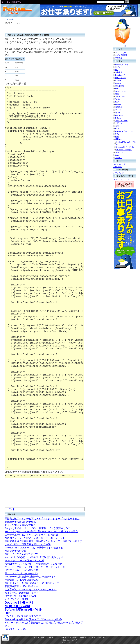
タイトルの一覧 (120, 164)
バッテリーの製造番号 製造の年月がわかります (30, 577)
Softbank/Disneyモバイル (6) (126, 143)
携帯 (12, 19)
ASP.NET (119, 80)
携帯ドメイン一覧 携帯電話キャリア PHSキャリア (32, 583)
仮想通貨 (119, 72)
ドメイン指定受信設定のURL (20, 525)
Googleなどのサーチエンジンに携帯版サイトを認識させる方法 (39, 528)
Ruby (117, 102)
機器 (117, 94)
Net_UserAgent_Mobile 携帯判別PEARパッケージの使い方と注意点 (41, 532)
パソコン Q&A (121, 52)
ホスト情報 (120, 86)
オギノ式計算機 (121, 55)
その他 (118, 113)
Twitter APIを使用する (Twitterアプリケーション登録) (33, 619)
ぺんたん (74, 640)
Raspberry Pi (120, 75)
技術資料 (119, 107)
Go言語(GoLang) (122, 64)
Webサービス (121, 91)
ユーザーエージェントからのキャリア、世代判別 (31, 535)
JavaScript (119, 152)
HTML (118, 129)
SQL (117, 134)
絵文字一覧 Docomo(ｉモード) (22, 593)
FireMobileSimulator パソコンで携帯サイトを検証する (34, 548)
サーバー (119, 110)
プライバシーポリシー (122, 179)
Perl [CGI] (119, 115)
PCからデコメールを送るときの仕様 (24, 561)
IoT (117, 70)
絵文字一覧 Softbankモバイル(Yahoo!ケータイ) (31, 590)
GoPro (118, 67)
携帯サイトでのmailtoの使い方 (21, 554)
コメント (10, 509)
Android (118, 83)
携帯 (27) (119, 139)
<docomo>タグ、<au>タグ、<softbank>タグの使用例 (34, 564)
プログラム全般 (121, 121)
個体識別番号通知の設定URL (20, 522)
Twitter (118, 99)
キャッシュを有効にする (11, 2)
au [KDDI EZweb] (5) (124, 150)
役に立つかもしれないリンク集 (21, 570)
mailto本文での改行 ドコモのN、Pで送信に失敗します (34, 557)
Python (118, 118)
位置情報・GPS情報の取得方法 (22, 580)
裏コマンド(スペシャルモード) (21, 573)
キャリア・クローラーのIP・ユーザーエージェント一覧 (35, 567)
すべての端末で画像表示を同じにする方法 (28, 544)
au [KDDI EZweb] (17, 606)
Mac (117, 88)
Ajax (117, 126)
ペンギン (119, 158)
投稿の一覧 (118, 167)
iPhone (118, 104)
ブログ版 (119, 58)
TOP (6, 19)
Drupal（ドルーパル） (17, 629)
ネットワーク (121, 96)
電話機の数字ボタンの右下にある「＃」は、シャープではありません (42, 519)
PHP (7, 613)
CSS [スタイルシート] (124, 131)
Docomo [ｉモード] (19, 602)
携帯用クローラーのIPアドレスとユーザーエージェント (35, 538)
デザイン (119, 123)
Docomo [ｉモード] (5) (125, 147)
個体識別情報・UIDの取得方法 (21, 586)
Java (117, 155)
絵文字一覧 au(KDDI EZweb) (21, 596)
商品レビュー (121, 78)
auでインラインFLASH (17, 599)
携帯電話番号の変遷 (15, 551)
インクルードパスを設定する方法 (23, 616)
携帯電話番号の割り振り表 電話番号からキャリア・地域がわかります (43, 541)
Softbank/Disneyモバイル (23, 609)
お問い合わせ (119, 173)
